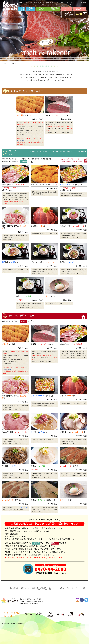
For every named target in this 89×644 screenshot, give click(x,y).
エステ (76, 4)
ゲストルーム (54, 588)
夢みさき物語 (15, 588)
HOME (21, 3)
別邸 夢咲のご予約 (55, 9)
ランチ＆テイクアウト (80, 9)
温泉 (71, 4)
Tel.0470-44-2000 (24, 603)
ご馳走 (66, 4)
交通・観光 (49, 590)
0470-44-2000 (50, 569)
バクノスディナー (67, 9)
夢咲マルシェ (31, 9)
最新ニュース (26, 588)
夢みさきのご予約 (43, 9)
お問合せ (23, 9)
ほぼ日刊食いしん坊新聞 (40, 588)
